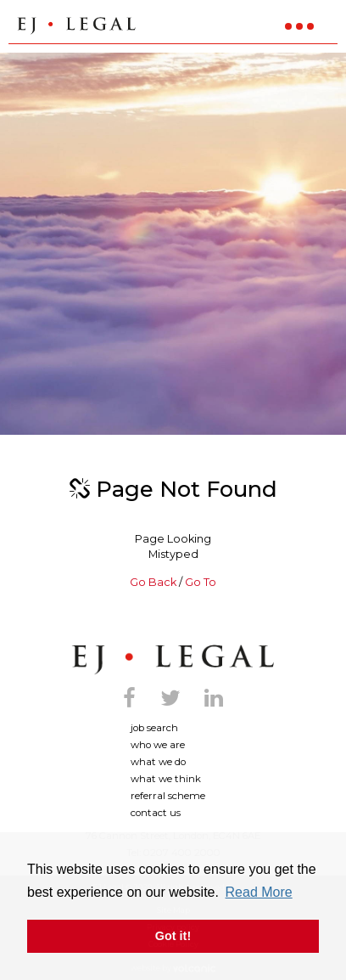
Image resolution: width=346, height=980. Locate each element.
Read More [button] (259, 892)
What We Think (166, 779)
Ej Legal (173, 660)
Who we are (158, 745)
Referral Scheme (168, 796)
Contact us (156, 813)
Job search (154, 728)
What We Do (158, 762)
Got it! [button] (173, 936)
